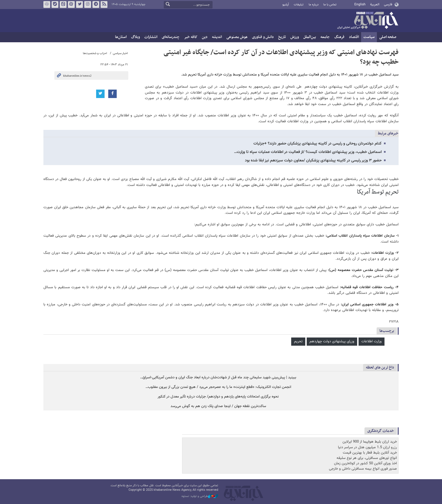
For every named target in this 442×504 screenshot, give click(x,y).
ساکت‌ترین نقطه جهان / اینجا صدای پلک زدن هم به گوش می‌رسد (218, 406)
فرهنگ (339, 37)
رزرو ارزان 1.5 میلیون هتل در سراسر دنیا (367, 447)
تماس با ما (330, 5)
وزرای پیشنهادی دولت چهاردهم (332, 341)
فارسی (388, 5)
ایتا (63, 5)
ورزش (295, 37)
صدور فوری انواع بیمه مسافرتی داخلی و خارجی (363, 469)
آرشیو (286, 5)
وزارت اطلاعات (372, 341)
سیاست (369, 37)
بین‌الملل (310, 37)
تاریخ (282, 37)
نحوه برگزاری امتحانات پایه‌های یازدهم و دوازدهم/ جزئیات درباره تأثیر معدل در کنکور (218, 397)
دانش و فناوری (263, 37)
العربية (375, 5)
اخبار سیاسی (120, 53)
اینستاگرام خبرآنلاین (88, 5)
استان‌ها (121, 37)
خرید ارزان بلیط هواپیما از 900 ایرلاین (370, 442)
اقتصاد (354, 37)
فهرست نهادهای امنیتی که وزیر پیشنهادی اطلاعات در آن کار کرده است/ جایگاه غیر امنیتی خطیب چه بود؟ (281, 57)
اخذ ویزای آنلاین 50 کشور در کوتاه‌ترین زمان (365, 463)
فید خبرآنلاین (104, 5)
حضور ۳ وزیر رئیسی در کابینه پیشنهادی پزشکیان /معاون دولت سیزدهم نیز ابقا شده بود (313, 161)
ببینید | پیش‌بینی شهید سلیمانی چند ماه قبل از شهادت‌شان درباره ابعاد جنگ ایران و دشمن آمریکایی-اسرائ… (218, 378)
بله (55, 5)
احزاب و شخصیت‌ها (95, 53)
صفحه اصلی (388, 37)
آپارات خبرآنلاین (71, 5)
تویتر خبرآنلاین (79, 5)
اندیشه (217, 37)
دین (205, 37)
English (360, 5)
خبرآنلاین (368, 21)
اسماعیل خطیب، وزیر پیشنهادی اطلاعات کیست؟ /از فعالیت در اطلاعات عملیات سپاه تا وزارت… (308, 152)
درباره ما (314, 5)
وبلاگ (135, 37)
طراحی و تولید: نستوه (200, 496)
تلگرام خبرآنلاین (96, 5)
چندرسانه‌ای (171, 37)
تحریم (298, 341)
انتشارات (151, 37)
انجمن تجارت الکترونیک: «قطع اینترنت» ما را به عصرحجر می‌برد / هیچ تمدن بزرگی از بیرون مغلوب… (218, 387)
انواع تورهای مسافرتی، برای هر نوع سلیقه (367, 458)
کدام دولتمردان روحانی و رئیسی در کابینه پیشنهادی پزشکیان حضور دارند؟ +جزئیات (318, 144)
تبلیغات (299, 5)
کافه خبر (191, 37)
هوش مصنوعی (237, 37)
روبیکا (47, 5)
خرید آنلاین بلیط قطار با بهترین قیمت (370, 453)
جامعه (325, 37)
